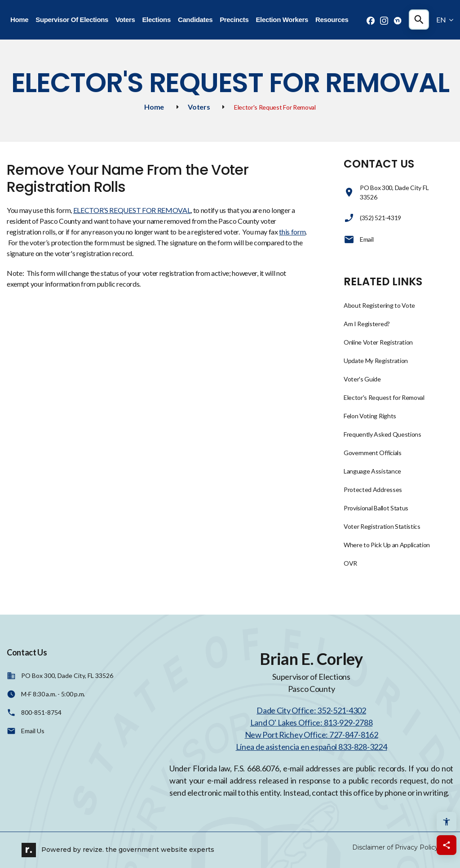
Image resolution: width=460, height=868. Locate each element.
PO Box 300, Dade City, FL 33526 (67, 675)
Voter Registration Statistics (382, 526)
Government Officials (373, 453)
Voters (125, 20)
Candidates (195, 20)
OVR (350, 563)
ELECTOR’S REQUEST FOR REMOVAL (132, 210)
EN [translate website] (445, 20)
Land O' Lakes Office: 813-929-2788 (311, 722)
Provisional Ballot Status (376, 508)
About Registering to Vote (379, 305)
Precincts (234, 20)
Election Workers (282, 20)
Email (359, 239)
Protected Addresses (373, 489)
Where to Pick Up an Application (387, 545)
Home (19, 20)
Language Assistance (372, 471)
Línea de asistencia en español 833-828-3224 (312, 747)
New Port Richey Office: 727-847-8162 (312, 735)
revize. (93, 849)
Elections (156, 20)
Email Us (33, 731)
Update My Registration (376, 361)
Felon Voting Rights (370, 416)
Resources (332, 20)
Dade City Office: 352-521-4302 (311, 710)
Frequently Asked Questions (383, 434)
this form (292, 232)
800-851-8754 (41, 712)
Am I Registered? (367, 324)
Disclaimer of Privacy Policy (395, 847)
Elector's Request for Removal (384, 397)
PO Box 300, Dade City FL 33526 (387, 192)
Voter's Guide (362, 379)
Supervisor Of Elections (72, 20)
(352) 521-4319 (372, 218)
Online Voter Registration (378, 342)
